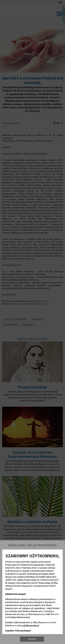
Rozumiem (32, 639)
